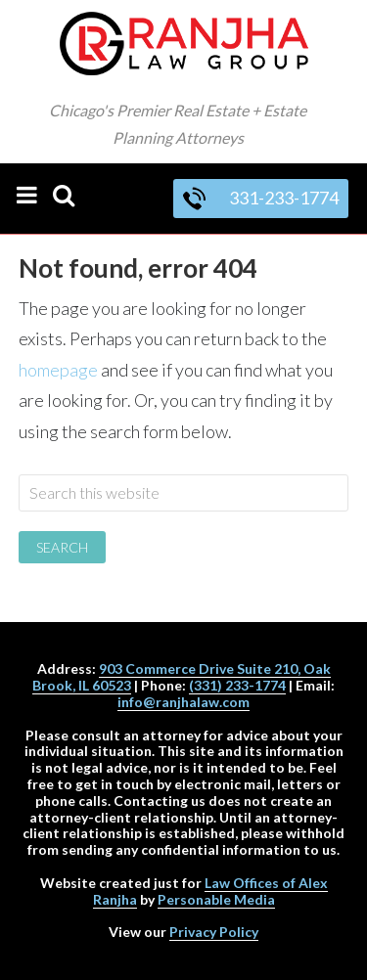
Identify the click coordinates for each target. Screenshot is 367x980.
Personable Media (216, 899)
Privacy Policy (214, 932)
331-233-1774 (261, 198)
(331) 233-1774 (237, 685)
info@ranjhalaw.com (183, 702)
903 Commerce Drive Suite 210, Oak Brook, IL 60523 (182, 677)
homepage (58, 370)
